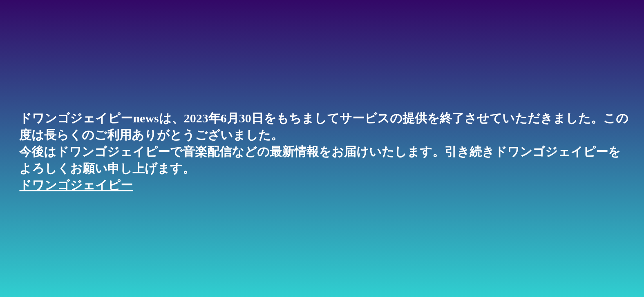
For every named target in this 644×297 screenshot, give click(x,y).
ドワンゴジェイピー (76, 185)
